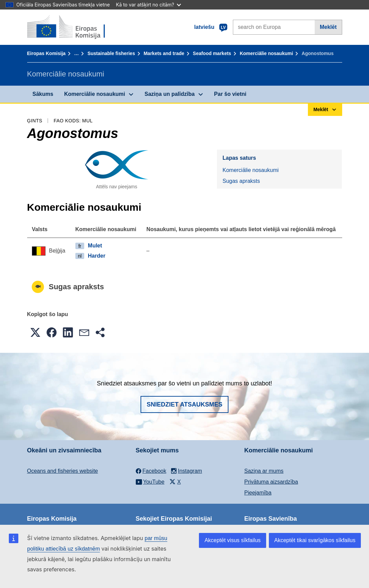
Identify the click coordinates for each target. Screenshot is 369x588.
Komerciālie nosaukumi (266, 53)
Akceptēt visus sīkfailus (232, 540)
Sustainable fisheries (111, 53)
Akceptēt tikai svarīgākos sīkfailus (315, 540)
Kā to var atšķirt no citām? (148, 5)
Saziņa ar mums (264, 471)
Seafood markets (212, 53)
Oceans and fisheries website (63, 471)
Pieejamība (258, 493)
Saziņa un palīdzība (170, 94)
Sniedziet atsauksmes (184, 404)
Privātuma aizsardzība (271, 482)
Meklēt (328, 27)
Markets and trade (164, 53)
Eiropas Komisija (47, 53)
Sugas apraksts (241, 181)
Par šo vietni (230, 94)
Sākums (43, 94)
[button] (35, 332)
